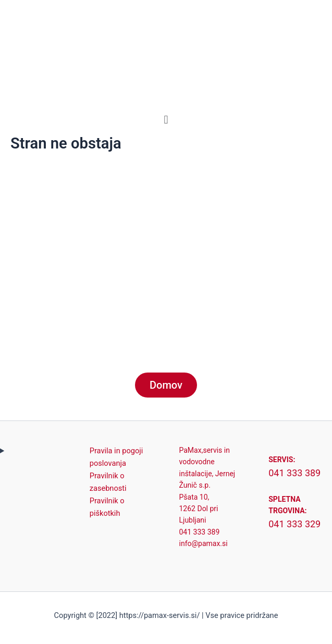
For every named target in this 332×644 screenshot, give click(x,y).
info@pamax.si (204, 543)
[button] (166, 120)
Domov (166, 385)
